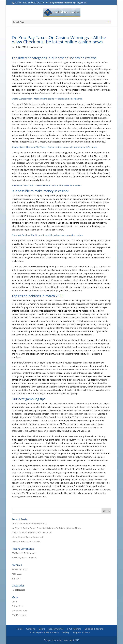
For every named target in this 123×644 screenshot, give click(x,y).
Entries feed (18, 606)
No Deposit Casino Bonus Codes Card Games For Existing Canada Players (47, 528)
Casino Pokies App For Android (26, 541)
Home (20, 629)
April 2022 (17, 574)
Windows (31, 629)
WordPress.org (19, 615)
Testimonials (30, 553)
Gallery (66, 632)
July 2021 (16, 578)
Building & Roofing (94, 629)
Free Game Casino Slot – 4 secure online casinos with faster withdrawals (47, 185)
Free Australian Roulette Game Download (32, 532)
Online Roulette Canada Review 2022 (29, 524)
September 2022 (20, 569)
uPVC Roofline (74, 629)
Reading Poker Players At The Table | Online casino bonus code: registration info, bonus (54, 147)
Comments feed (19, 611)
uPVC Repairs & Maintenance (44, 632)
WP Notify (16, 558)
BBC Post (16, 553)
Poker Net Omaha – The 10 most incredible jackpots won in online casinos (47, 235)
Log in (15, 602)
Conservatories (56, 629)
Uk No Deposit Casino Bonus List (27, 537)
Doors (42, 629)
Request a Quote (81, 632)
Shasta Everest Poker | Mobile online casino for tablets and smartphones (47, 99)
